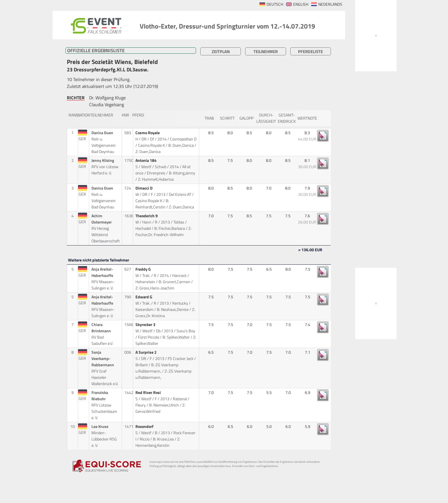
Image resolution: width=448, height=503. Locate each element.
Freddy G (144, 269)
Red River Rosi (149, 393)
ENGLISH (301, 4)
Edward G (144, 297)
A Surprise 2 (146, 352)
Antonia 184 (146, 160)
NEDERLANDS (330, 4)
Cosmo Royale (148, 133)
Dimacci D (144, 188)
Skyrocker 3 (146, 325)
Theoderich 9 (147, 216)
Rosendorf (145, 426)
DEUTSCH (275, 4)
